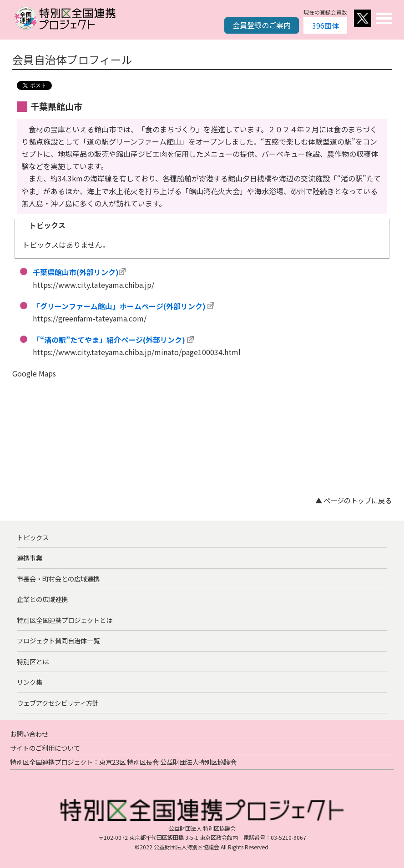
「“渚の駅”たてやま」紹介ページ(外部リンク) (109, 340)
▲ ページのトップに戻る (353, 500)
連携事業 (30, 558)
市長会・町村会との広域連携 (58, 579)
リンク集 (30, 682)
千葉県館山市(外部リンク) (76, 272)
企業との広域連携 (42, 599)
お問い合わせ (29, 734)
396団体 (326, 25)
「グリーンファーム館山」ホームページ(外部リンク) (119, 306)
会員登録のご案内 (262, 25)
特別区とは (33, 661)
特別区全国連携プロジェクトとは (65, 620)
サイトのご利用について (45, 748)
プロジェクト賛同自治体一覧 (58, 640)
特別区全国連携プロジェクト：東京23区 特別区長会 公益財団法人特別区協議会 (123, 762)
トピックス (33, 537)
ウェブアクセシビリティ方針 (58, 703)
